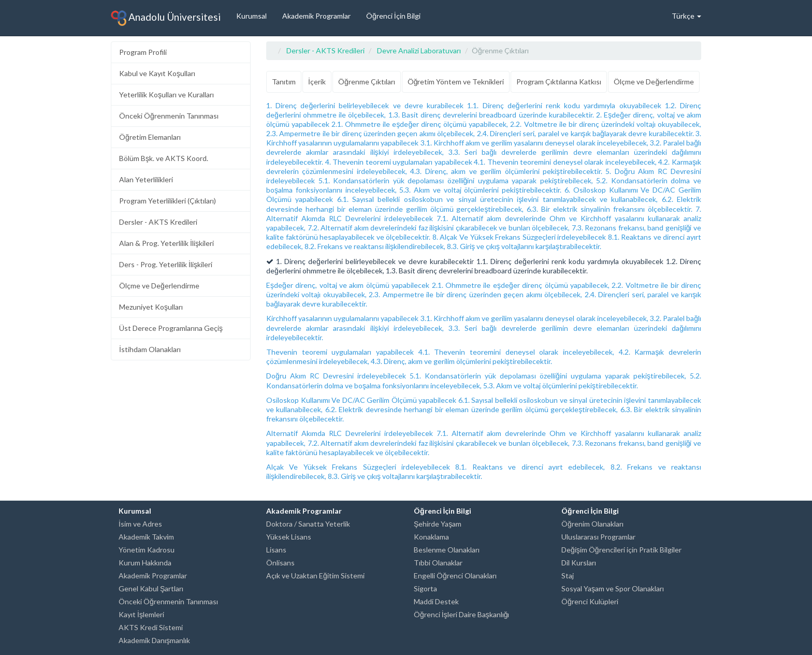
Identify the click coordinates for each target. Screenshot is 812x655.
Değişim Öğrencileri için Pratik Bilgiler (621, 550)
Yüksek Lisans (289, 537)
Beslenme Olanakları (447, 550)
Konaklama (431, 537)
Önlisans (280, 563)
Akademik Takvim (146, 537)
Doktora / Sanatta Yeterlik (308, 524)
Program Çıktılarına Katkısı (559, 82)
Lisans (276, 550)
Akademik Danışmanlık (154, 640)
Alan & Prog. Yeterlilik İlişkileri (166, 243)
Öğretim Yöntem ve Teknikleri (456, 82)
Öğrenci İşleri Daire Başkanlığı (461, 614)
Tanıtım (284, 82)
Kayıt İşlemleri (141, 614)
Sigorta (425, 588)
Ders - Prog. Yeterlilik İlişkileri (166, 264)
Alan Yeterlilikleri (146, 179)
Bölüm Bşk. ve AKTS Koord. (164, 158)
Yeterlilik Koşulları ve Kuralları (166, 94)
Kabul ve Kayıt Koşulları (157, 73)
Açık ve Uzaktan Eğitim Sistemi (315, 576)
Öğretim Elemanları (150, 137)
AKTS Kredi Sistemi (151, 627)
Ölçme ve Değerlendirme (159, 286)
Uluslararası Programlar (598, 537)
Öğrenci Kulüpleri (590, 601)
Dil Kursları (579, 563)
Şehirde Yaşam (438, 524)
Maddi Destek (436, 601)
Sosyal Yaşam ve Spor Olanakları (613, 588)
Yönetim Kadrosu (147, 550)
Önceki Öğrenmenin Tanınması (169, 116)
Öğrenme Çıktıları (367, 82)
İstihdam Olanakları (150, 349)
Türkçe (686, 16)
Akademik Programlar (316, 16)
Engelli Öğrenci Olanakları (455, 576)
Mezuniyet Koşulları (151, 307)
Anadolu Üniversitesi (166, 18)
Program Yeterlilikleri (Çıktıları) (168, 201)
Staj (568, 576)
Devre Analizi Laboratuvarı (419, 50)
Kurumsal (251, 16)
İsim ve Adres (140, 524)
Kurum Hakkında (145, 563)
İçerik (317, 82)
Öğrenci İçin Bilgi (393, 16)
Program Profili (143, 52)
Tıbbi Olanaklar (438, 563)
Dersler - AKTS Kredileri (158, 222)
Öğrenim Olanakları (592, 524)
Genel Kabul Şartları (151, 588)
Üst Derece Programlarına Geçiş (171, 328)
